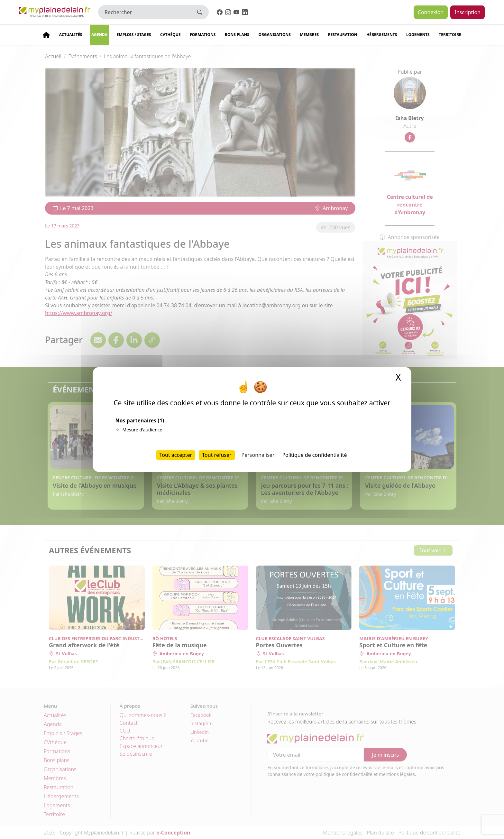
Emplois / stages (134, 35)
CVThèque (170, 35)
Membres (309, 35)
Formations (203, 35)
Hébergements (382, 35)
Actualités (71, 35)
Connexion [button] (431, 12)
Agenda (99, 35)
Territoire (450, 35)
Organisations (275, 35)
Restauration (343, 35)
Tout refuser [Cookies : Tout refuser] (217, 455)
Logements (418, 35)
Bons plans (237, 35)
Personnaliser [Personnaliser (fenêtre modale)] (258, 455)
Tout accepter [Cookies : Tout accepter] (176, 455)
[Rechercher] (145, 12)
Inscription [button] (467, 12)
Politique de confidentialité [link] (314, 455)
